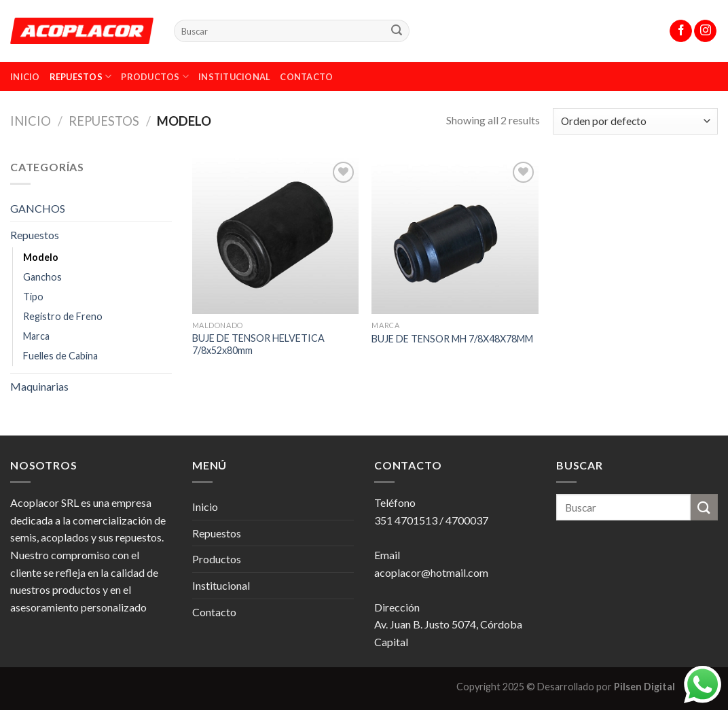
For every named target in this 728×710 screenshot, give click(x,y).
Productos (155, 76)
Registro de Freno (63, 316)
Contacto (306, 77)
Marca (36, 336)
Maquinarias (39, 386)
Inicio (25, 77)
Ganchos (42, 277)
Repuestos (81, 76)
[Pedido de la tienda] (635, 121)
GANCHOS (38, 208)
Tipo (33, 297)
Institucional (234, 77)
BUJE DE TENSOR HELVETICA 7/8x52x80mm (258, 344)
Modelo (41, 257)
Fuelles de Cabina (60, 356)
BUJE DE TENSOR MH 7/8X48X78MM (452, 339)
